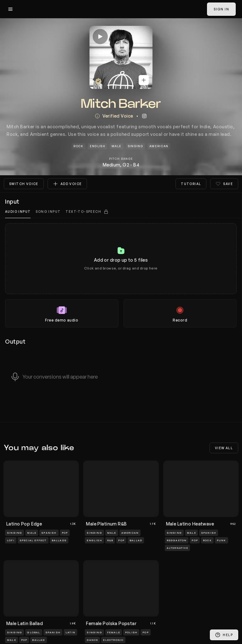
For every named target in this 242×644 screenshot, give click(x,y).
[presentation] (121, 275)
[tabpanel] (121, 275)
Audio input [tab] (18, 212)
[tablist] (121, 212)
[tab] (87, 212)
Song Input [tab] (48, 212)
